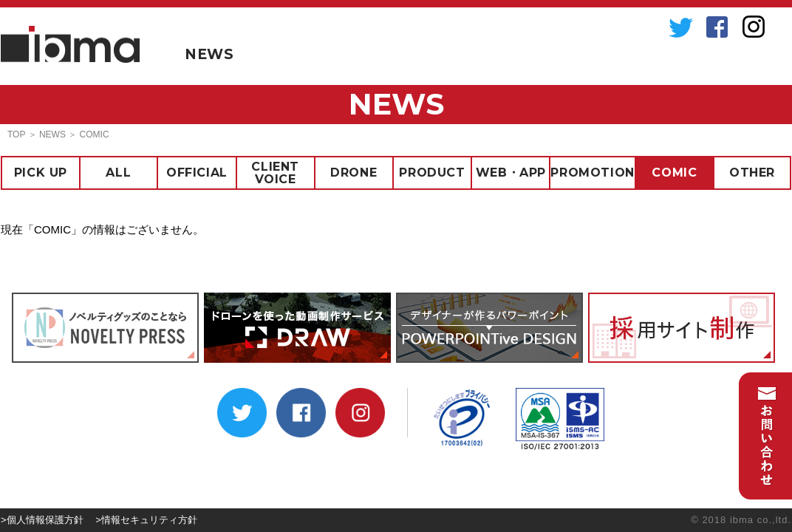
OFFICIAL (197, 173)
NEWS (209, 54)
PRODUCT (432, 173)
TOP (16, 134)
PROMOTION (592, 173)
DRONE (354, 173)
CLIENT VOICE (275, 173)
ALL (118, 173)
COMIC (674, 173)
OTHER (752, 173)
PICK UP (41, 173)
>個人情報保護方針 (42, 520)
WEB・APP (511, 173)
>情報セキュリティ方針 (146, 520)
